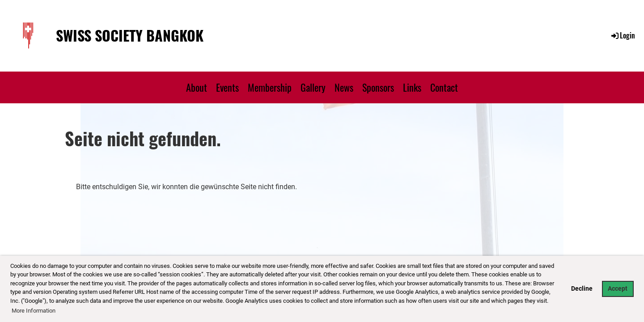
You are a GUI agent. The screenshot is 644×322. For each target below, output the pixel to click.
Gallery (313, 87)
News (344, 87)
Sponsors (378, 87)
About (197, 87)
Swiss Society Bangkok (130, 36)
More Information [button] (34, 311)
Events (227, 87)
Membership (270, 87)
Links (412, 87)
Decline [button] (582, 289)
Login (623, 35)
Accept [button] (618, 289)
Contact (444, 87)
